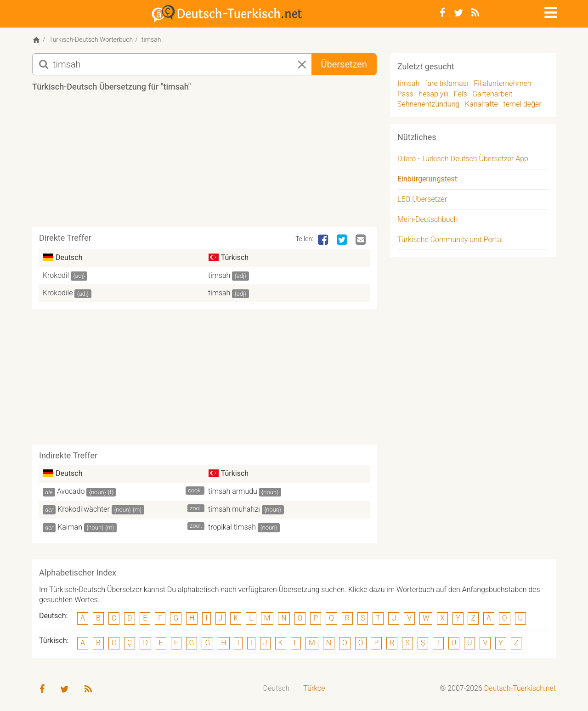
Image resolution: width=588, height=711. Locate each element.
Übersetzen (344, 64)
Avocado (71, 491)
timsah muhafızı (234, 509)
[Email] (362, 240)
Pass (405, 94)
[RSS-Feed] (475, 13)
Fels (461, 94)
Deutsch (277, 688)
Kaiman (70, 527)
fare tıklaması (447, 83)
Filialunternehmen (502, 83)
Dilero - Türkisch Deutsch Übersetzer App (463, 159)
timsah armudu (233, 491)
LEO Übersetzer (422, 199)
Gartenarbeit (492, 94)
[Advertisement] (204, 163)
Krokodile (58, 293)
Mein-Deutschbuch (428, 219)
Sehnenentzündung (428, 104)
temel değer (523, 104)
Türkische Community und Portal (450, 240)
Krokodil (56, 275)
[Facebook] (443, 13)
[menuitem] (277, 689)
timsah (219, 275)
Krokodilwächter (84, 509)
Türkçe (314, 688)
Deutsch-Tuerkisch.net (520, 688)
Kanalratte (481, 104)
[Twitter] (458, 13)
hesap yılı (433, 94)
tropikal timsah (232, 527)
